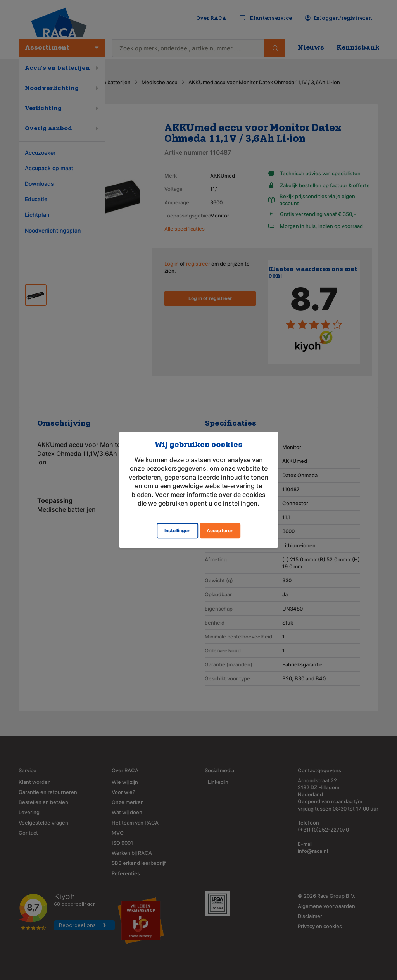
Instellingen (177, 531)
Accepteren (220, 531)
